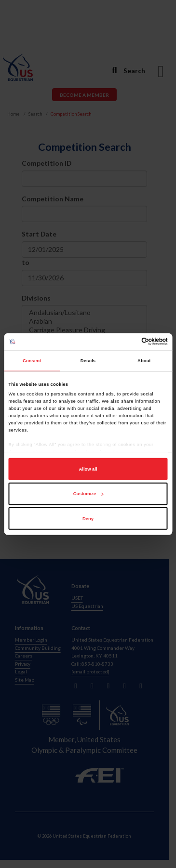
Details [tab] (88, 361)
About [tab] (144, 361)
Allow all (88, 469)
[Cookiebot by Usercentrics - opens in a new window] (127, 342)
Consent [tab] (32, 361)
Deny (88, 519)
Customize (88, 494)
